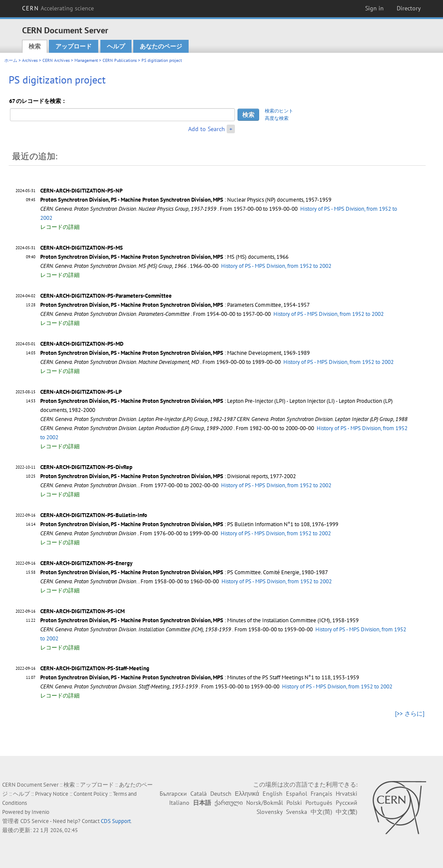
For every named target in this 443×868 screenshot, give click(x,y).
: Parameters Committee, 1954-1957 (175, 305)
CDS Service (35, 821)
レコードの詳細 (60, 227)
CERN (58, 8)
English (273, 794)
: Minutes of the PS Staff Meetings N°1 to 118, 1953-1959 (200, 677)
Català (199, 794)
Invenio (40, 812)
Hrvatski (347, 794)
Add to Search (207, 129)
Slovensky (270, 812)
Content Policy (91, 794)
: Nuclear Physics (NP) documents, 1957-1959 (186, 200)
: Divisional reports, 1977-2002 (168, 476)
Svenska (297, 812)
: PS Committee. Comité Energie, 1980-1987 (184, 572)
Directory (409, 8)
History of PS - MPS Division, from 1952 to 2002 (276, 266)
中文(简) (321, 812)
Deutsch (221, 794)
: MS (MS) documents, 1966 (164, 257)
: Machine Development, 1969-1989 (175, 353)
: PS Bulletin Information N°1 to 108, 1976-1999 (189, 524)
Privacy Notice (52, 794)
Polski (294, 803)
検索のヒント (279, 111)
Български (173, 794)
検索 (35, 46)
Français (321, 794)
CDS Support (116, 821)
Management (86, 60)
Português (319, 803)
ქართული (229, 803)
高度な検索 (277, 118)
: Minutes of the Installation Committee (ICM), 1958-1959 (199, 620)
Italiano (179, 803)
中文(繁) (347, 812)
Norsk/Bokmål (265, 803)
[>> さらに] (410, 714)
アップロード (74, 46)
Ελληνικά (247, 794)
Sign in (374, 8)
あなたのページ (161, 46)
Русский (347, 803)
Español (297, 794)
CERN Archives (56, 60)
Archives (30, 60)
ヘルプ (116, 46)
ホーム (11, 60)
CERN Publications (120, 60)
